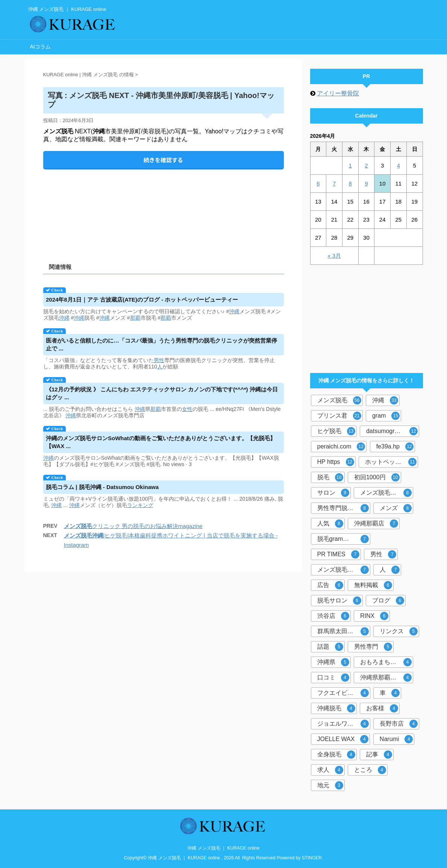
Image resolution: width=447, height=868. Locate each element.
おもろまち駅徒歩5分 (387, 662)
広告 (330, 585)
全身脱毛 (336, 755)
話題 (330, 647)
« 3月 (334, 256)
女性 (187, 409)
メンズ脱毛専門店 (386, 493)
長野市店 (399, 724)
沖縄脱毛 (336, 708)
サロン (333, 493)
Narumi (396, 739)
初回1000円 (377, 477)
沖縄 (234, 311)
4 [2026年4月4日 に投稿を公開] (399, 165)
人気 (330, 524)
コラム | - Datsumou (102, 487)
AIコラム (40, 47)
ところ (370, 770)
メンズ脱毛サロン (343, 570)
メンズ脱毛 (339, 400)
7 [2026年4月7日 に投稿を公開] (334, 183)
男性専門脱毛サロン (344, 508)
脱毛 (330, 477)
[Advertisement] (164, 210)
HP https (336, 462)
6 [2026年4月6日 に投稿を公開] (318, 183)
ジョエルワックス (343, 724)
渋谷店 (333, 616)
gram (386, 416)
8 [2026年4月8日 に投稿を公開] (350, 183)
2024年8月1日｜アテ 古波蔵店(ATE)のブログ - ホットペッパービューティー (142, 300)
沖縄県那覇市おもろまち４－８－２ (387, 678)
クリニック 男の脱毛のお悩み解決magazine (133, 526)
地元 (330, 785)
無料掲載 (373, 585)
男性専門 (373, 647)
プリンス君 (339, 416)
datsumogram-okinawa (393, 431)
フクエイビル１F (343, 693)
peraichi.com (341, 447)
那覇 (135, 318)
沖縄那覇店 (376, 524)
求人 (330, 770)
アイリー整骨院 (338, 93)
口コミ (333, 678)
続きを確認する (163, 160)
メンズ (396, 508)
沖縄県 (333, 662)
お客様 (382, 708)
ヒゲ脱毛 (336, 431)
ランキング (140, 505)
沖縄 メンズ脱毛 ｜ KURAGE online (223, 848)
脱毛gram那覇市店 (343, 539)
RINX (374, 616)
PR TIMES (338, 554)
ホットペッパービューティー (392, 462)
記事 (379, 755)
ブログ (388, 601)
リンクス (399, 631)
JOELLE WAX (343, 739)
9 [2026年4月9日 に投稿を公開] (366, 183)
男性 (159, 360)
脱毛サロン (339, 601)
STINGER (312, 858)
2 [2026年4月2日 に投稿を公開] (366, 165)
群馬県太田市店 (343, 631)
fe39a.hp (395, 447)
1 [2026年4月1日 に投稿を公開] (350, 165)
